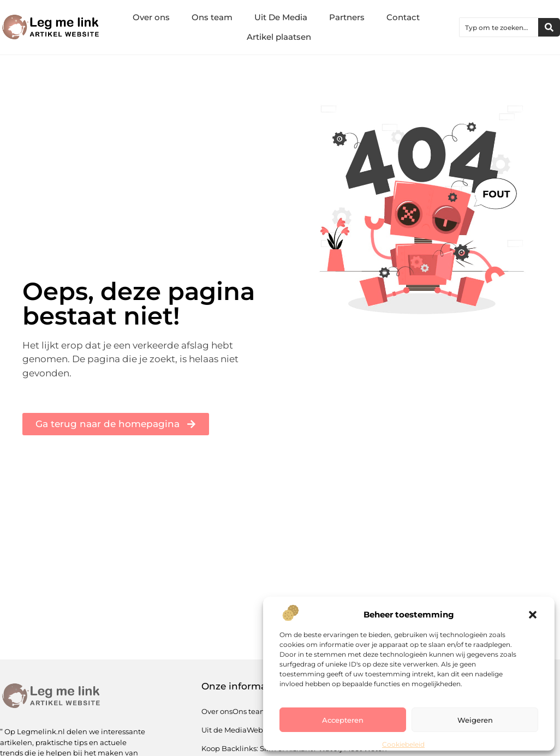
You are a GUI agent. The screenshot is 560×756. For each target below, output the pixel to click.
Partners (347, 17)
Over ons (151, 17)
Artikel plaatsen (279, 37)
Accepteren (343, 720)
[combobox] (499, 27)
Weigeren (475, 720)
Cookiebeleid (403, 744)
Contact (403, 17)
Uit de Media (224, 730)
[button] (533, 615)
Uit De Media (281, 17)
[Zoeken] (549, 27)
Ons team (212, 17)
